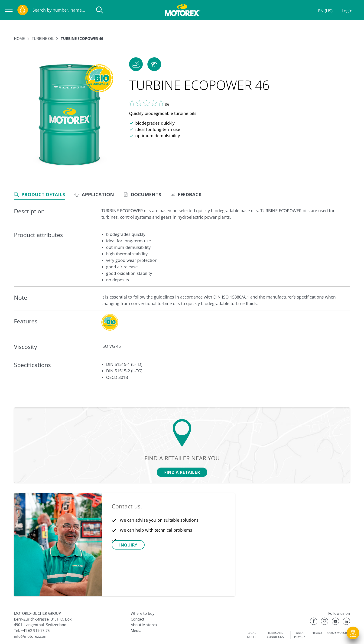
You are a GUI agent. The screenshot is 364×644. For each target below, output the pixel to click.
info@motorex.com (31, 636)
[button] (136, 64)
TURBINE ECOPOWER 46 (82, 39)
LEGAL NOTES (252, 635)
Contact (138, 619)
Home (19, 39)
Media (136, 631)
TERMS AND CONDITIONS (275, 635)
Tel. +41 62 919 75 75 (32, 631)
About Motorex (144, 625)
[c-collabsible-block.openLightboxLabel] (110, 322)
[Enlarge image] (69, 115)
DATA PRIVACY (300, 635)
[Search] (100, 10)
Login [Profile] (347, 11)
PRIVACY (317, 633)
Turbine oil (43, 39)
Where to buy (143, 613)
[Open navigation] (9, 10)
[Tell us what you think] (146, 103)
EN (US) (325, 11)
